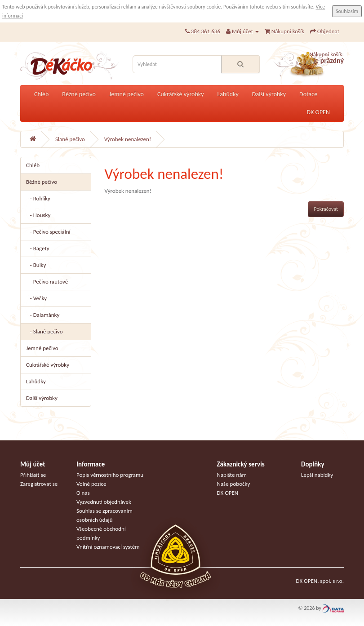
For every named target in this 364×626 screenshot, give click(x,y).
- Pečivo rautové (47, 282)
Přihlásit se (33, 475)
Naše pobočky (234, 484)
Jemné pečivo (127, 94)
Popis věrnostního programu (110, 475)
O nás (83, 493)
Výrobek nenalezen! (128, 139)
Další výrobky (269, 94)
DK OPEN (318, 112)
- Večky (36, 298)
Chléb (41, 94)
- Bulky (36, 265)
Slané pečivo (70, 139)
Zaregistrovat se (39, 484)
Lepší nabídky (317, 475)
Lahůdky (228, 94)
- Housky (38, 215)
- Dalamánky (43, 315)
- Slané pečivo (44, 331)
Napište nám (232, 475)
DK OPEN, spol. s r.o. (320, 581)
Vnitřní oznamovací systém (108, 547)
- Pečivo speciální (48, 232)
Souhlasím (347, 11)
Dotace (308, 94)
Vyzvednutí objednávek (104, 502)
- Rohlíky (38, 198)
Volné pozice (91, 484)
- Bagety (38, 248)
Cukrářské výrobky (180, 94)
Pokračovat (326, 209)
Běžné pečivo (79, 94)
